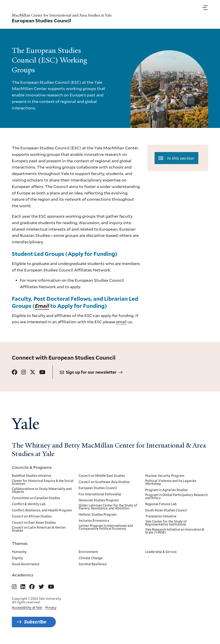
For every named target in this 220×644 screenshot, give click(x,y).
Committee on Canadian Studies (36, 498)
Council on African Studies (32, 517)
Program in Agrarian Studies (167, 490)
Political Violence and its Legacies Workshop (171, 482)
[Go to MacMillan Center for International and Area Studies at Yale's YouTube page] (51, 587)
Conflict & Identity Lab (29, 504)
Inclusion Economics (94, 521)
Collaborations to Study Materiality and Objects (42, 491)
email (121, 322)
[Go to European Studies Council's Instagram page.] (24, 372)
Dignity (17, 558)
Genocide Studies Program (99, 500)
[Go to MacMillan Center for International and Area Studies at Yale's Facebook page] (32, 587)
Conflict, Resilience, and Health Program (42, 511)
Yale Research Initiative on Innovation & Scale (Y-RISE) (175, 531)
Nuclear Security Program (165, 476)
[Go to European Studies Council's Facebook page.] (15, 372)
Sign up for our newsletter (91, 372)
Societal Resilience (93, 564)
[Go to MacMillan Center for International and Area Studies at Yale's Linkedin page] (23, 587)
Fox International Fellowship (100, 494)
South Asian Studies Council (166, 511)
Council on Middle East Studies (102, 476)
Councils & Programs (32, 467)
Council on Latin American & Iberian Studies (39, 529)
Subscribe (35, 622)
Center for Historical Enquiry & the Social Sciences (43, 482)
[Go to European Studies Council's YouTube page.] (42, 372)
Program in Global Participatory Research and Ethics (177, 497)
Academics (23, 575)
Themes (20, 543)
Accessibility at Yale (27, 608)
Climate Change (91, 558)
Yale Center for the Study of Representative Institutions (166, 523)
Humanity (19, 552)
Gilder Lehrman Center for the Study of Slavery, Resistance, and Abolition (108, 507)
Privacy (51, 608)
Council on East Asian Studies (34, 523)
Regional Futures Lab (161, 504)
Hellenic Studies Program (98, 515)
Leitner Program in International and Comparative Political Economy (106, 527)
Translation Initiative (161, 517)
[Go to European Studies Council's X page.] (33, 372)
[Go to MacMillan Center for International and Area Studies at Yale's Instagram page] (14, 587)
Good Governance (26, 564)
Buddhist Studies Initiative (31, 476)
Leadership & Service (161, 552)
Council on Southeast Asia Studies (104, 482)
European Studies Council (98, 488)
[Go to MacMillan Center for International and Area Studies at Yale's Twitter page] (41, 587)
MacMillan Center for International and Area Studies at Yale (62, 15)
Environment (88, 552)
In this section (176, 159)
